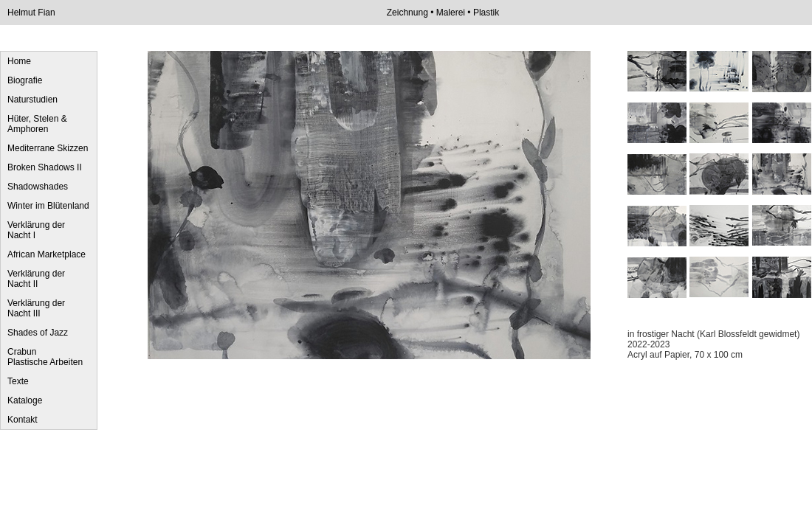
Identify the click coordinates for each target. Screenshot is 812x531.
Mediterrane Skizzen (48, 148)
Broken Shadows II (45, 167)
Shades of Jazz (38, 333)
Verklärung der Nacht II (36, 279)
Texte (18, 381)
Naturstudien (32, 100)
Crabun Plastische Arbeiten (45, 357)
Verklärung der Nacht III (36, 308)
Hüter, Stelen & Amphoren (37, 124)
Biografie (25, 80)
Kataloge (25, 400)
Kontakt (23, 420)
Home (19, 61)
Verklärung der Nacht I (36, 230)
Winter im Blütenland (48, 206)
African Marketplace (47, 254)
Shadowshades (38, 187)
